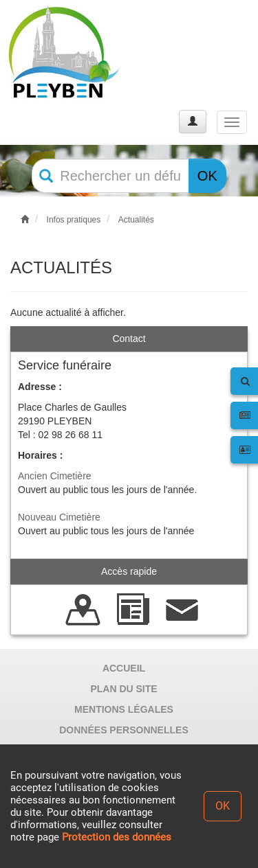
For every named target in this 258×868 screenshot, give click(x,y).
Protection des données (117, 837)
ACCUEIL (124, 668)
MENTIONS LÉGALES (124, 709)
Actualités (136, 220)
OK (207, 176)
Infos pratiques (74, 220)
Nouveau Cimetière (59, 517)
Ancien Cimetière (55, 476)
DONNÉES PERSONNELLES (123, 730)
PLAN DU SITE (123, 689)
